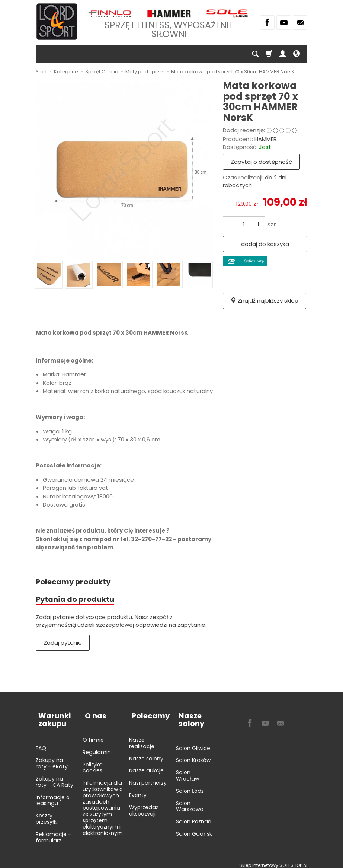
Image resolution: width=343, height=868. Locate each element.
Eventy (138, 790)
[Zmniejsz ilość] (256, 224)
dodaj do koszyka (265, 244)
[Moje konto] (283, 54)
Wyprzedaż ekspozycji (144, 806)
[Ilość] (243, 224)
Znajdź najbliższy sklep (265, 301)
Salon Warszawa (190, 802)
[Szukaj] (255, 54)
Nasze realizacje (142, 738)
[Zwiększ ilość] (229, 224)
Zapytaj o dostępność (261, 162)
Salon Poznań (194, 817)
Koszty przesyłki (47, 814)
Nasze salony (146, 754)
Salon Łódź (190, 786)
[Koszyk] (269, 54)
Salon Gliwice (193, 743)
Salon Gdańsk (194, 829)
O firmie (93, 735)
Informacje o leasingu (53, 796)
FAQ (41, 743)
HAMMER (266, 139)
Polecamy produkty (76, 582)
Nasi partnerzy (148, 778)
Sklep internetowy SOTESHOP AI (273, 860)
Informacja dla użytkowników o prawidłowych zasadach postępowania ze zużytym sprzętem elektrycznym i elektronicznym (103, 803)
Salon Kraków (193, 756)
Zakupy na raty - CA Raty (55, 777)
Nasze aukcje (146, 766)
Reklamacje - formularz (53, 832)
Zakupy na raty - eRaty (52, 759)
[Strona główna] (57, 22)
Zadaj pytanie (63, 644)
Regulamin (97, 747)
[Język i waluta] (296, 54)
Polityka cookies (93, 763)
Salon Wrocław (187, 771)
